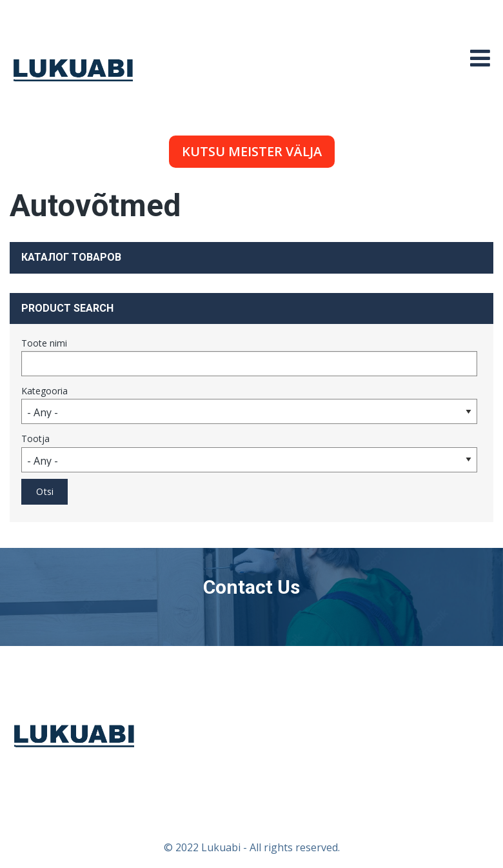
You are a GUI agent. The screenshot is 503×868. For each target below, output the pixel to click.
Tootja (35, 439)
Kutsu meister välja (252, 151)
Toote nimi (44, 343)
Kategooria (44, 391)
